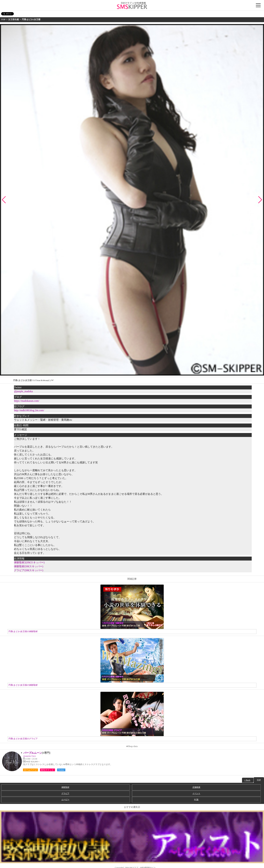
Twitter (61, 770)
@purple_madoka (23, 391)
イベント (196, 793)
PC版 (196, 799)
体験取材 (65, 787)
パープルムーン (33, 753)
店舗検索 (196, 787)
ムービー (65, 799)
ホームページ (30, 770)
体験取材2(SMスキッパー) (29, 562)
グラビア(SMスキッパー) (29, 570)
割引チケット (47, 770)
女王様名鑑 (14, 19)
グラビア (65, 793)
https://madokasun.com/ (27, 401)
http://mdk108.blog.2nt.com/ (29, 410)
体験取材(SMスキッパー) (29, 566)
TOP (3, 19)
